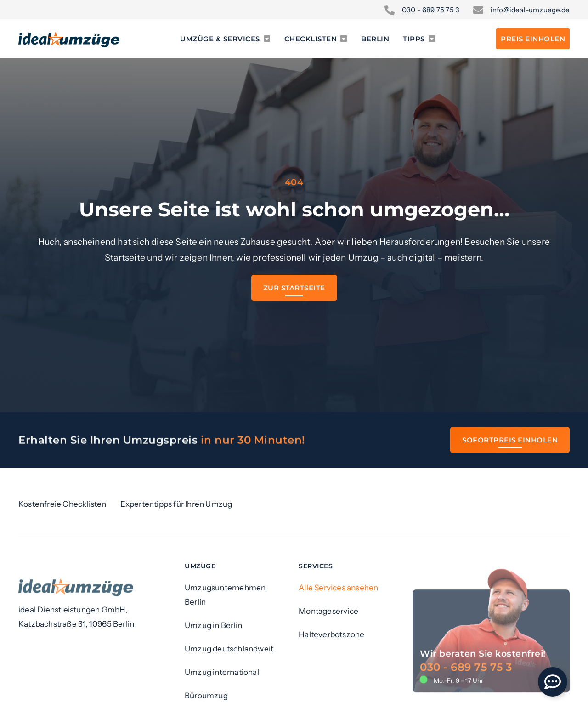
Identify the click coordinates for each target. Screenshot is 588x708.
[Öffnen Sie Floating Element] (553, 682)
